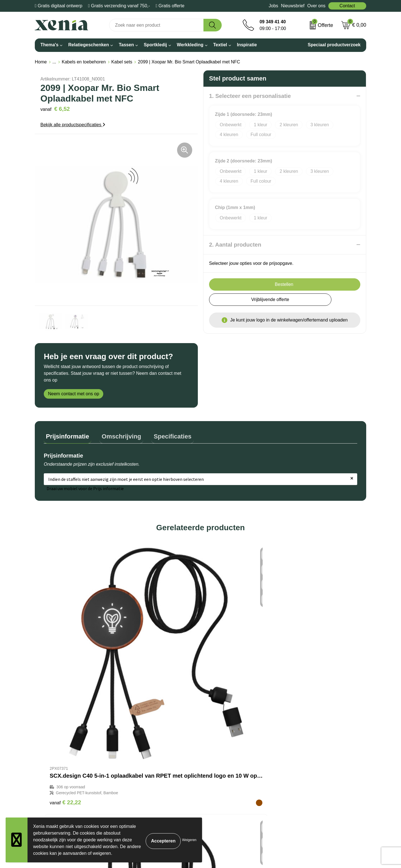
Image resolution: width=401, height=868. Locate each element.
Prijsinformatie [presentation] (65, 434)
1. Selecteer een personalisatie (250, 96)
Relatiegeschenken (89, 45)
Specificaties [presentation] (162, 434)
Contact (347, 6)
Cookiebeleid (300, 735)
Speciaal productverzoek (334, 45)
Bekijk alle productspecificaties (73, 125)
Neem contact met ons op (74, 394)
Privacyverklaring (304, 744)
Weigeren (189, 840)
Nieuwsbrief (293, 6)
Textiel (220, 45)
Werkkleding (190, 45)
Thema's (49, 45)
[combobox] (156, 25)
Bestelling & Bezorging (184, 744)
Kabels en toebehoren (84, 62)
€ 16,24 (222, 666)
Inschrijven (306, 823)
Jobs (274, 6)
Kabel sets (122, 62)
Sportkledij (155, 45)
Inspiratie (247, 45)
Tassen (126, 45)
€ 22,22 (65, 660)
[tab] (65, 436)
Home (41, 62)
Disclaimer (298, 752)
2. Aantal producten (235, 245)
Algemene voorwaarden (311, 726)
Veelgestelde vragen (181, 760)
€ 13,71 (144, 666)
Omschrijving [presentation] (115, 434)
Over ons (316, 6)
